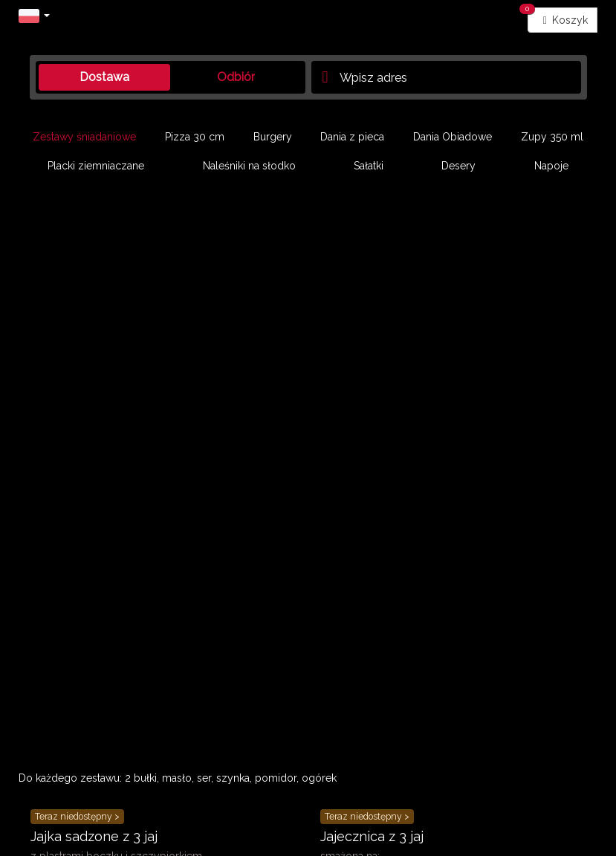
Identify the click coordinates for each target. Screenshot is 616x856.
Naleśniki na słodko (249, 166)
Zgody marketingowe (357, 773)
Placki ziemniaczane (96, 166)
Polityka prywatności (135, 773)
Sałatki (369, 166)
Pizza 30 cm (195, 137)
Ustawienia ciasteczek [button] (244, 773)
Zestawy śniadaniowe (84, 137)
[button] (34, 15)
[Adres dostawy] (446, 77)
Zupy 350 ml (552, 137)
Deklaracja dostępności (474, 773)
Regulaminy (49, 773)
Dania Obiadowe (453, 137)
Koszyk (558, 17)
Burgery (273, 137)
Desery (458, 166)
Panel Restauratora (63, 788)
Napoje (551, 166)
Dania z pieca (352, 137)
